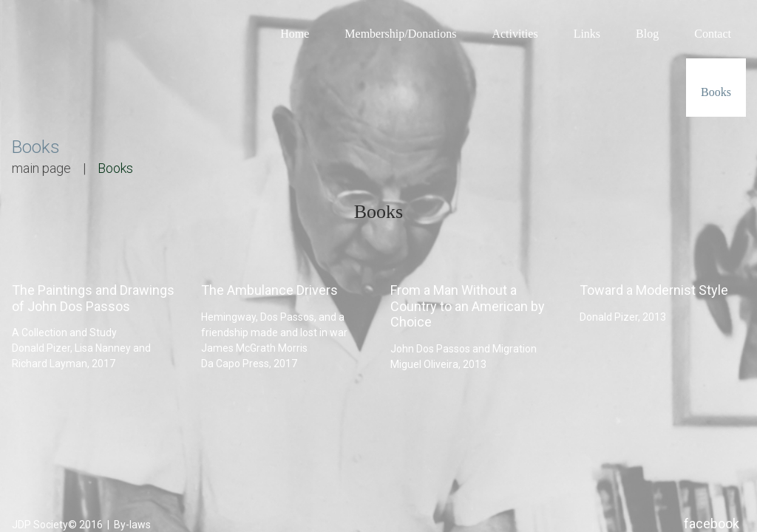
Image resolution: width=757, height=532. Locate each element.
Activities (515, 34)
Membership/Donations (400, 34)
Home (295, 34)
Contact (713, 34)
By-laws (131, 524)
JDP (21, 524)
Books (716, 92)
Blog (647, 34)
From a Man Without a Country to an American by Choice (468, 307)
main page (41, 168)
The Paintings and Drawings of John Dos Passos (93, 299)
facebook (712, 523)
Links (587, 34)
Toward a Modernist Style (654, 291)
